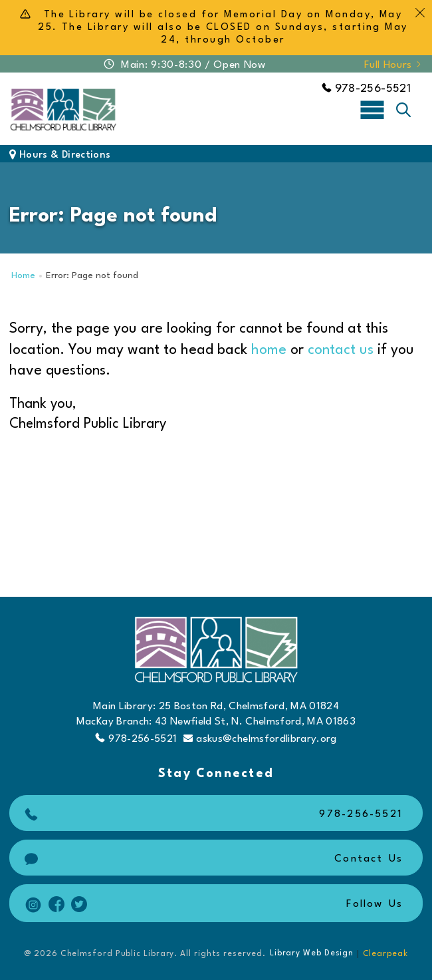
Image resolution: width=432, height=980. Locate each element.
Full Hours (393, 65)
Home (23, 276)
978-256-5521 (366, 89)
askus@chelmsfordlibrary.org (260, 739)
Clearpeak (385, 954)
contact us (341, 350)
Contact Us (212, 859)
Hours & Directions (60, 155)
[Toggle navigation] (372, 109)
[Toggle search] (403, 110)
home (269, 350)
